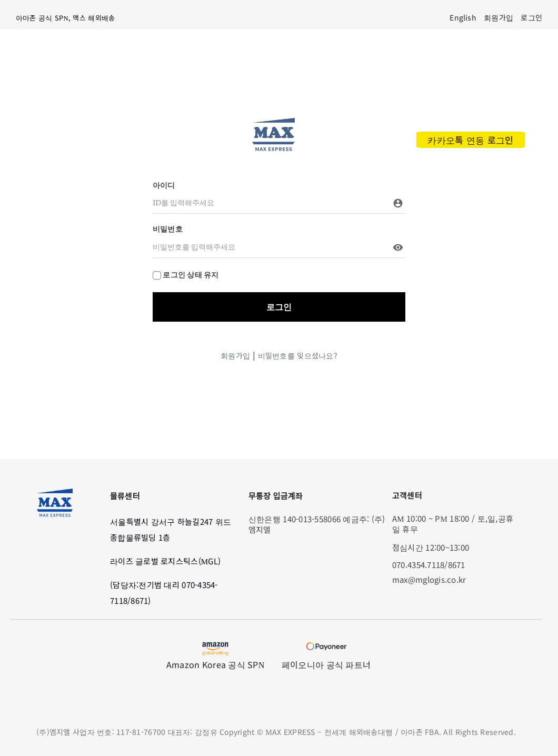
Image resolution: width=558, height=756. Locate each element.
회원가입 (235, 355)
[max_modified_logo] (273, 121)
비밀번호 (168, 229)
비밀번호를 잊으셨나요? (298, 355)
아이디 (164, 185)
